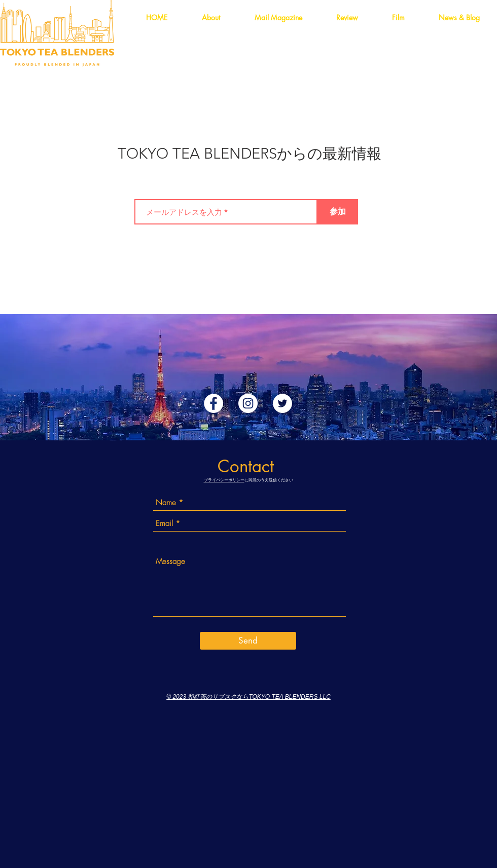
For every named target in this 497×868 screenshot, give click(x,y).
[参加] (338, 212)
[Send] (248, 641)
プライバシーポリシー (224, 480)
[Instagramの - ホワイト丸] (248, 403)
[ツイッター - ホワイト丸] (282, 403)
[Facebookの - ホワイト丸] (214, 403)
